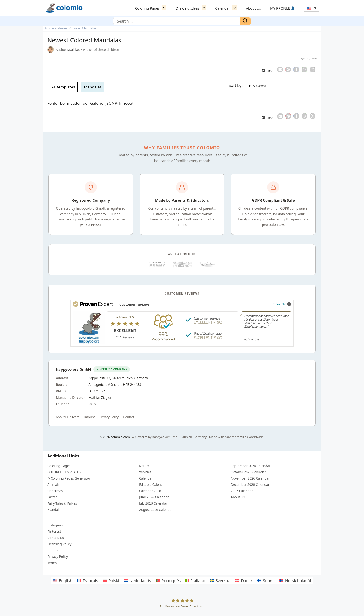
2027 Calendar (242, 491)
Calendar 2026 (150, 491)
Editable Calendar (153, 485)
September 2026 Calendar (251, 466)
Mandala (54, 510)
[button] (165, 8)
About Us (253, 8)
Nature (144, 466)
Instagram (55, 525)
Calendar (228, 8)
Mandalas (93, 87)
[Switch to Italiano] (195, 580)
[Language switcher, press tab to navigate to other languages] (312, 8)
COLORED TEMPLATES (64, 472)
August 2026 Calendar (156, 510)
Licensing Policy (59, 544)
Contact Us (56, 538)
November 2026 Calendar (250, 478)
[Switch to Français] (87, 580)
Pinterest (54, 531)
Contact (129, 417)
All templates (63, 87)
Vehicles (145, 472)
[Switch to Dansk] (244, 580)
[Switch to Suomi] (266, 580)
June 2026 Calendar (154, 497)
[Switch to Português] (168, 580)
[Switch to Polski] (111, 580)
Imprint (89, 417)
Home (50, 28)
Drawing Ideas (193, 8)
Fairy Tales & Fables (62, 503)
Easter (52, 497)
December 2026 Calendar (250, 485)
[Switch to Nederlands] (137, 580)
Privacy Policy (109, 417)
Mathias (74, 50)
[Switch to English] (63, 580)
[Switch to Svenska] (220, 580)
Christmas (55, 491)
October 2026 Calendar (248, 472)
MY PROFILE (282, 8)
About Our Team (68, 417)
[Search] (245, 21)
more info (282, 304)
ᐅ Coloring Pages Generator (69, 478)
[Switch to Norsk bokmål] (295, 580)
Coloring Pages (153, 8)
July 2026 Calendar (153, 503)
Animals (53, 485)
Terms (52, 563)
